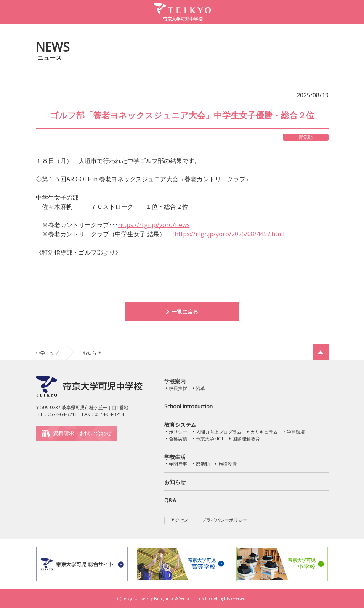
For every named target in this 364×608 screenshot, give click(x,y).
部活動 (203, 464)
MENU (351, 12)
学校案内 (175, 381)
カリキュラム (264, 432)
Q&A (170, 500)
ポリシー (178, 432)
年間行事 (178, 464)
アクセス (180, 520)
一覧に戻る (185, 312)
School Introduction (188, 406)
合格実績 (178, 439)
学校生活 (175, 457)
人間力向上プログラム (219, 432)
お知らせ (175, 482)
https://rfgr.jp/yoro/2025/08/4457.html (229, 234)
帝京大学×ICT (210, 439)
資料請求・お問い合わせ (82, 433)
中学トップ (47, 353)
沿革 (200, 388)
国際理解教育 (246, 439)
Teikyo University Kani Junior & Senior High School (168, 598)
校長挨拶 (178, 388)
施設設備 (228, 464)
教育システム (180, 425)
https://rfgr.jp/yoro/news (154, 225)
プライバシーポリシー (224, 520)
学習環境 (296, 432)
